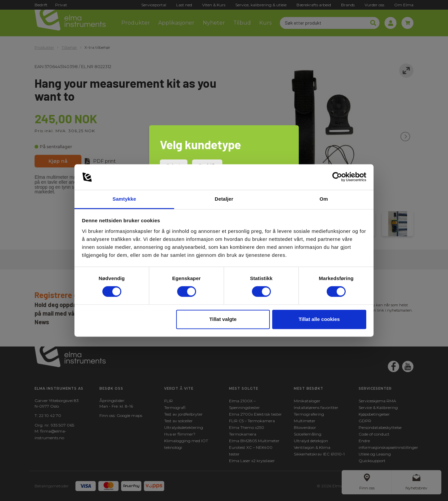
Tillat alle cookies (319, 319)
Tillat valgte (223, 319)
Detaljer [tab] (224, 199)
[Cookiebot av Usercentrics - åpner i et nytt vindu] (337, 177)
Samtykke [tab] (124, 199)
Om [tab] (324, 199)
